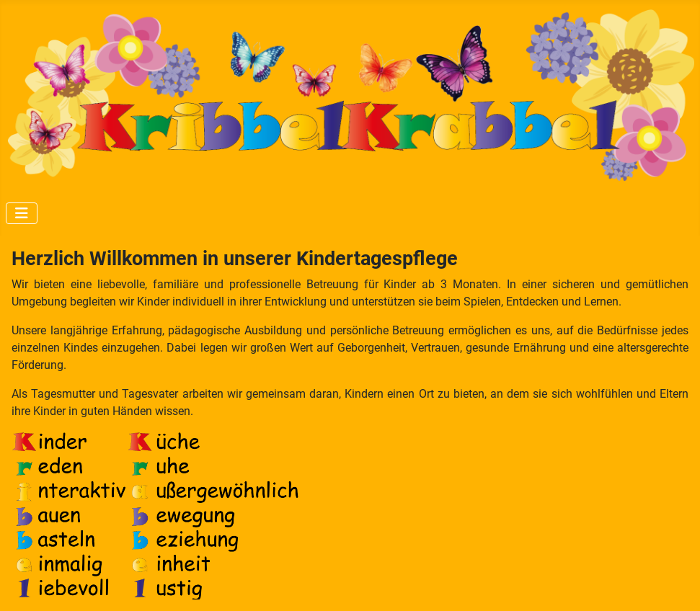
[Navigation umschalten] (22, 213)
